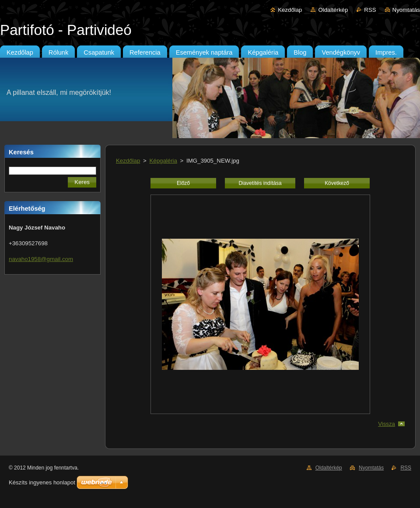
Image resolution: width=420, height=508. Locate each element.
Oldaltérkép (333, 10)
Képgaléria (163, 161)
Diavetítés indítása (260, 183)
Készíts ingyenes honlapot (42, 482)
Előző (183, 183)
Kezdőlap (290, 10)
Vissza (387, 424)
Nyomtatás (406, 10)
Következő (337, 183)
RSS (370, 10)
